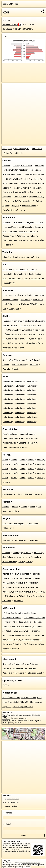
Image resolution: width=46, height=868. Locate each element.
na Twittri (25, 845)
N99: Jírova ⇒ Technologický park (26, 626)
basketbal (7, 274)
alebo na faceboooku (12, 802)
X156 (5, 685)
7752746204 (7, 717)
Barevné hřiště (20, 274)
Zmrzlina (8, 201)
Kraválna (39, 222)
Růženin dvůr (10, 596)
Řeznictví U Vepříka (21, 188)
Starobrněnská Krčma (23, 240)
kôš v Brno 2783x (28, 698)
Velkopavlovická (19, 668)
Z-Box (21, 562)
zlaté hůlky (40, 240)
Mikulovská (20, 583)
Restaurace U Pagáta (23, 222)
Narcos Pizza (10, 227)
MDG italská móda (10, 183)
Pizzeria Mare (8, 236)
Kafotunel (7, 240)
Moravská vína (20, 197)
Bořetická (7, 592)
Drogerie (26, 201)
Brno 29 (14, 325)
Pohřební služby (20, 192)
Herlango (36, 188)
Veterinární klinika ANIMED (14, 447)
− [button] (6, 91)
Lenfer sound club (35, 295)
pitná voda (7, 222)
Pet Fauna (9, 179)
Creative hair (27, 166)
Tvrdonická (19, 673)
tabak (19, 174)
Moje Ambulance (10, 434)
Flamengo (39, 166)
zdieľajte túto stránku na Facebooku (16, 845)
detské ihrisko (21, 269)
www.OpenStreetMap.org (31, 863)
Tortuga (13, 231)
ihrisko (32, 269)
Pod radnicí (26, 300)
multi (26, 278)
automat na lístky (19, 365)
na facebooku (19, 844)
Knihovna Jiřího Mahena (32, 304)
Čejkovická (38, 596)
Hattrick (8, 245)
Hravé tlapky (29, 174)
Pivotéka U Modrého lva (13, 210)
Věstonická (7, 673)
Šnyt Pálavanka (26, 227)
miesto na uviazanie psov (13, 295)
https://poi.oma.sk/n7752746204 (13, 142)
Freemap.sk (32, 140)
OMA (11, 4)
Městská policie (9, 562)
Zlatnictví (6, 166)
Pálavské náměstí (12, 25)
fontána (6, 507)
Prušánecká (8, 583)
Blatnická (32, 668)
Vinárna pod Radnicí (27, 231)
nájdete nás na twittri (12, 799)
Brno (12, 153)
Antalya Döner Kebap (26, 236)
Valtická (6, 668)
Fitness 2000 (8, 283)
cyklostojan (32, 523)
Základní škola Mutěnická (29, 494)
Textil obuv (35, 192)
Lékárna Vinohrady (27, 443)
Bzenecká (7, 360)
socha (33, 507)
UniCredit (24, 325)
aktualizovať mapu (16, 715)
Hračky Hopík (22, 179)
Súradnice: (7, 29)
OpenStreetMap (20, 140)
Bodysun (15, 206)
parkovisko (7, 381)
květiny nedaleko (20, 170)
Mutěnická (32, 583)
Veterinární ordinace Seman (15, 438)
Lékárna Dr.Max (27, 434)
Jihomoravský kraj (22, 149)
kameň (5, 460)
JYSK (17, 201)
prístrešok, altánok (10, 257)
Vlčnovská (29, 592)
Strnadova (7, 601)
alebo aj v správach (12, 806)
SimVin (41, 174)
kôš (17, 4)
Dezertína (7, 197)
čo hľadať (7, 824)
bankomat (7, 321)
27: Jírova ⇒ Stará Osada (14, 631)
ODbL (29, 865)
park (4, 309)
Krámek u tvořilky (37, 197)
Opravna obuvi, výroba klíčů (20, 330)
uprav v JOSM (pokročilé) (32, 715)
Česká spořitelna (12, 334)
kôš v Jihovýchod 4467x (23, 707)
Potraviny (7, 192)
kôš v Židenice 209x (11, 698)
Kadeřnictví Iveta (29, 206)
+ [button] (6, 87)
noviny (16, 166)
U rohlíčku (35, 179)
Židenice (20, 153)
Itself (16, 343)
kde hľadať (7, 813)
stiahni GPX (7, 721)
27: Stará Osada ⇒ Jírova (14, 613)
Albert (7, 170)
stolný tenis (7, 269)
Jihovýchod (7, 149)
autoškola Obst (9, 494)
